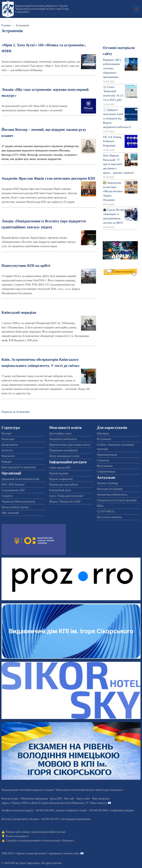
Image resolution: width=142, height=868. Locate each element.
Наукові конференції (61, 479)
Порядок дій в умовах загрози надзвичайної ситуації (36, 832)
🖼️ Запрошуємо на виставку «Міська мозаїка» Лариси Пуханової (113, 191)
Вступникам (104, 439)
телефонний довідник (122, 810)
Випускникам (105, 466)
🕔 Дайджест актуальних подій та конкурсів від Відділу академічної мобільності (117, 118)
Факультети (8, 456)
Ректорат (7, 433)
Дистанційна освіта (60, 433)
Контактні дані (10, 799)
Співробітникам (106, 472)
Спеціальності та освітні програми (117, 500)
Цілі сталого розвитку (109, 517)
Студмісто (7, 496)
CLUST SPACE (106, 511)
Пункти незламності (17, 836)
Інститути (7, 450)
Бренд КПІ (56, 799)
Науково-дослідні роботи (64, 485)
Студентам (103, 460)
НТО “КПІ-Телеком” (13, 485)
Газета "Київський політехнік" (67, 496)
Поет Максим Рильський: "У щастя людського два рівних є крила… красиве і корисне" (119, 164)
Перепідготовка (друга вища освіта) (70, 445)
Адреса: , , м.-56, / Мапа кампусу (54, 803)
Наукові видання (59, 473)
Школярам (103, 433)
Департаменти (10, 445)
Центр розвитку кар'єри (15, 507)
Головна (6, 25)
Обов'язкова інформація (34, 799)
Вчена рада (8, 439)
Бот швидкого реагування (76, 819)
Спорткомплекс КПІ (13, 490)
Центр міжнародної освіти (64, 456)
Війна (100, 506)
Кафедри (7, 462)
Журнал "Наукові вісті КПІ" (65, 502)
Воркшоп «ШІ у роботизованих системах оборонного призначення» (112, 68)
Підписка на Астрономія (16, 412)
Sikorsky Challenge (108, 483)
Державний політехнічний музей (20, 479)
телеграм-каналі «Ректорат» (58, 841)
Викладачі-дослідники (110, 489)
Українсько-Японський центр (18, 502)
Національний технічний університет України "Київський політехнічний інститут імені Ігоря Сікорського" (42, 9)
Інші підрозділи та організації (19, 467)
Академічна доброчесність (112, 495)
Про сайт (69, 799)
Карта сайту (83, 799)
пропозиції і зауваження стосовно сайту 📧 (59, 853)
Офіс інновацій (10, 513)
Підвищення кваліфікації (63, 450)
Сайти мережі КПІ (60, 468)
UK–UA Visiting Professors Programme (112, 141)
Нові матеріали (101, 799)
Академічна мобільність (63, 439)
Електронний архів (60, 490)
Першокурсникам (107, 455)
